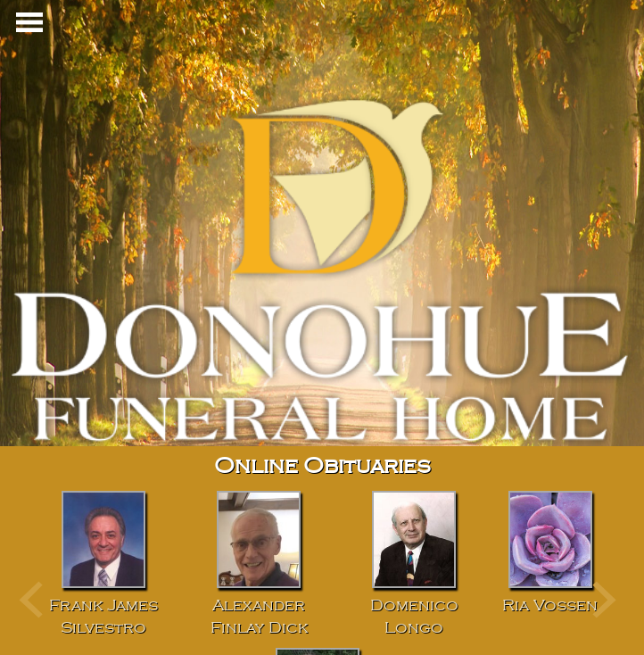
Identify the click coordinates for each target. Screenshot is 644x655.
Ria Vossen (550, 605)
